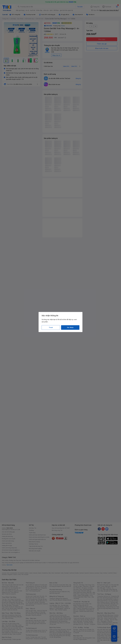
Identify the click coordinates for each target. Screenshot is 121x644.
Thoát (51, 327)
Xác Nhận (70, 327)
